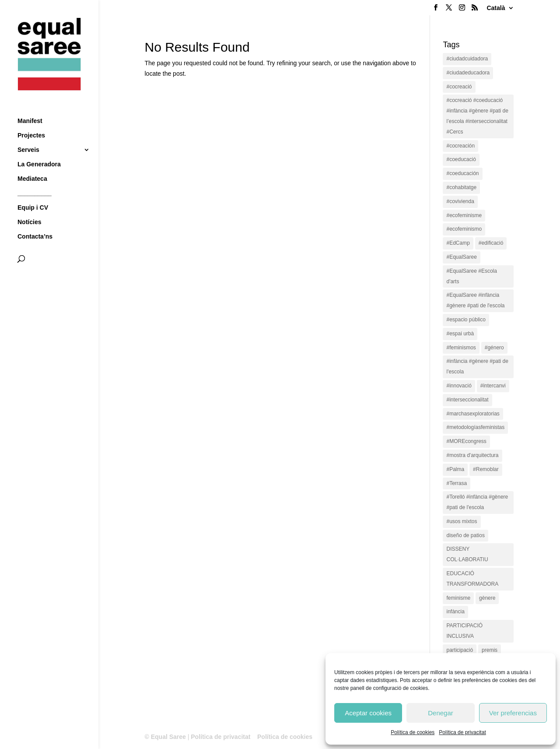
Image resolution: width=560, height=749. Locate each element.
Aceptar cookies (368, 713)
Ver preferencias (513, 713)
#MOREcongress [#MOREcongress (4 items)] (466, 441)
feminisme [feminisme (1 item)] (458, 598)
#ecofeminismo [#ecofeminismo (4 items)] (464, 229)
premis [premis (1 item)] (490, 650)
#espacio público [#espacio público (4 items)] (466, 320)
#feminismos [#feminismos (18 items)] (461, 348)
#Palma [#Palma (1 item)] (455, 469)
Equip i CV (33, 192)
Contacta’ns (35, 220)
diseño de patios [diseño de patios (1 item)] (465, 535)
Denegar (441, 713)
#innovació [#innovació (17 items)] (459, 386)
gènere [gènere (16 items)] (487, 598)
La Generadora (39, 148)
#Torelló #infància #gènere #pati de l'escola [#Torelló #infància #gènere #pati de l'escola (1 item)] (477, 502)
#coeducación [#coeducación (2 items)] (462, 173)
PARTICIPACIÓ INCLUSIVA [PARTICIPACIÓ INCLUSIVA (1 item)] (464, 631)
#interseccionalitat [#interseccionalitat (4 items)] (467, 400)
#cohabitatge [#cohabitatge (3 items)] (461, 187)
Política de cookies (413, 732)
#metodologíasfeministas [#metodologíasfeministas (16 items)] (475, 427)
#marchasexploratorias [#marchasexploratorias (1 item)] (473, 414)
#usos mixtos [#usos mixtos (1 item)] (462, 521)
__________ (35, 177)
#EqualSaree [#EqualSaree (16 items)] (461, 257)
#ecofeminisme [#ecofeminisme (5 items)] (464, 215)
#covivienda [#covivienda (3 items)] (460, 201)
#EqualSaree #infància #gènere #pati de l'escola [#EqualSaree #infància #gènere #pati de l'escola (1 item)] (475, 300)
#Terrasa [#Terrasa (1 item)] (457, 483)
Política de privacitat (462, 732)
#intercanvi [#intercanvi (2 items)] (493, 386)
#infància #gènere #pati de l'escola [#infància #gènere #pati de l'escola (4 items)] (477, 366)
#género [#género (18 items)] (494, 348)
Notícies (29, 206)
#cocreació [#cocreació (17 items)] (459, 87)
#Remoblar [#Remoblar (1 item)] (486, 469)
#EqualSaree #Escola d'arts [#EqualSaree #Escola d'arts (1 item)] (471, 276)
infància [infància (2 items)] (455, 612)
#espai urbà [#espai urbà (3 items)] (460, 334)
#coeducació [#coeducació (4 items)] (461, 159)
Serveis (28, 134)
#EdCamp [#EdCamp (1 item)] (458, 243)
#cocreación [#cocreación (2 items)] (460, 146)
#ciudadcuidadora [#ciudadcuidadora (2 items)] (467, 59)
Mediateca (32, 163)
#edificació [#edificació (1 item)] (491, 243)
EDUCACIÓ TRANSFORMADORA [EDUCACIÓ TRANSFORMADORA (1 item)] (472, 579)
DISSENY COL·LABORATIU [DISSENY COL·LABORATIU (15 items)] (467, 554)
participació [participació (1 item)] (460, 650)
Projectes (31, 119)
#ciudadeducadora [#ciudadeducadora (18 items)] (468, 73)
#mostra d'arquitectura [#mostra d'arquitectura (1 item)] (472, 455)
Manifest (30, 105)
